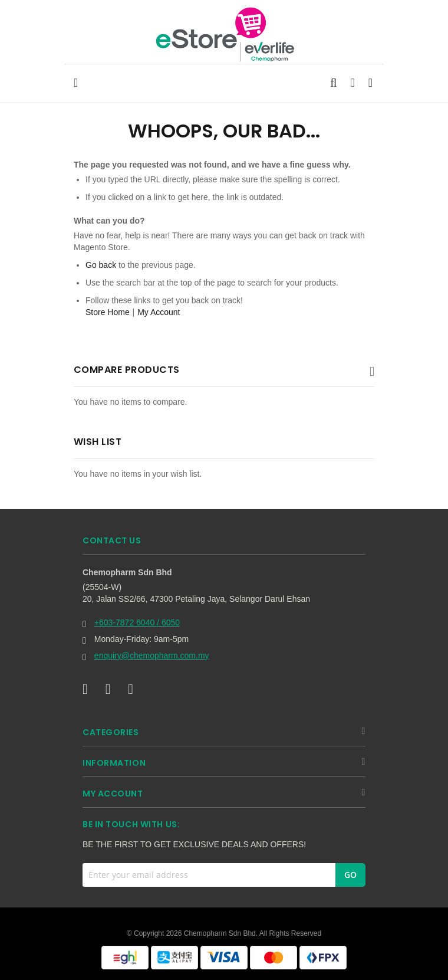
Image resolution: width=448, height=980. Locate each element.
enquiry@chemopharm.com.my (152, 655)
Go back (101, 265)
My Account (159, 312)
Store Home (108, 312)
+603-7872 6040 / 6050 (137, 622)
